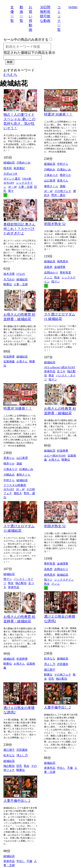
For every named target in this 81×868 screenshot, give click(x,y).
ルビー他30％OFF (55, 456)
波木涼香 (9, 274)
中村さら (63, 164)
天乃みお (9, 279)
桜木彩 (8, 168)
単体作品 (50, 371)
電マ (11, 191)
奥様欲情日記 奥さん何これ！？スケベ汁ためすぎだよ (19, 229)
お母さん (22, 361)
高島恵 (48, 267)
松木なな (50, 659)
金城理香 (60, 267)
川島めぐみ (23, 163)
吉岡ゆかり (51, 273)
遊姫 (63, 186)
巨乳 (51, 679)
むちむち (10, 75)
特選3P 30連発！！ (58, 114)
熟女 (57, 277)
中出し (61, 768)
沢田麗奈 (63, 664)
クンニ (48, 277)
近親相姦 (9, 361)
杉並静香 (9, 357)
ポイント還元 (12, 179)
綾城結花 (9, 163)
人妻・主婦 (25, 187)
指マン (56, 282)
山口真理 (50, 181)
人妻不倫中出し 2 (57, 707)
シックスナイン (64, 580)
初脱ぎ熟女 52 (55, 224)
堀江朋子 (50, 670)
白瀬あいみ (64, 169)
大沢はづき (10, 174)
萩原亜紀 (19, 168)
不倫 (70, 768)
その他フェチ (63, 191)
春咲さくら (51, 186)
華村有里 (65, 273)
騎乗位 (8, 284)
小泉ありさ (51, 175)
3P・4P (12, 187)
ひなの (21, 274)
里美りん (63, 181)
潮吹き (18, 493)
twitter (73, 7)
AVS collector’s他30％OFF (60, 367)
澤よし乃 (50, 664)
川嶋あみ (50, 169)
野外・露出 (58, 195)
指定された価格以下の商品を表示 (29, 53)
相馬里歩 (63, 261)
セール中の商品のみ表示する (26, 40)
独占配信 (21, 583)
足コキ (61, 371)
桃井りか (65, 175)
